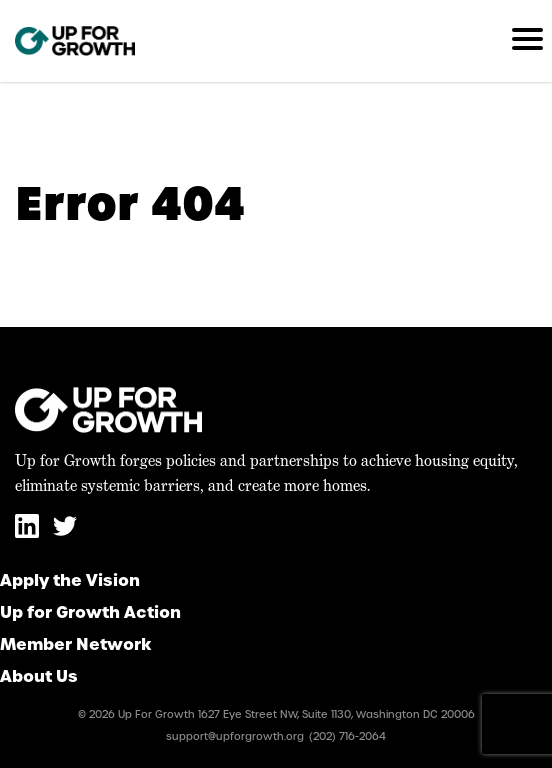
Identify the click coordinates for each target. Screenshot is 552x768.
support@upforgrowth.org (235, 736)
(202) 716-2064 (347, 736)
